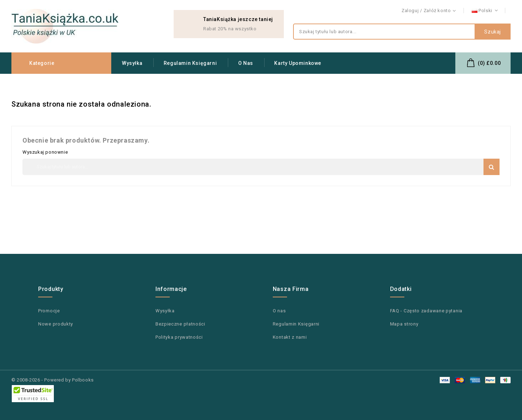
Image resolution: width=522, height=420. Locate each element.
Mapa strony (404, 324)
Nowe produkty (56, 324)
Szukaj (493, 32)
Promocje (49, 311)
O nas (246, 63)
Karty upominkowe (298, 63)
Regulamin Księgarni (190, 63)
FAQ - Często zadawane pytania (426, 311)
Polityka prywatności (179, 337)
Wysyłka (132, 63)
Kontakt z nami (494, 11)
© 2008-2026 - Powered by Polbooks (53, 380)
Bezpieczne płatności (180, 324)
